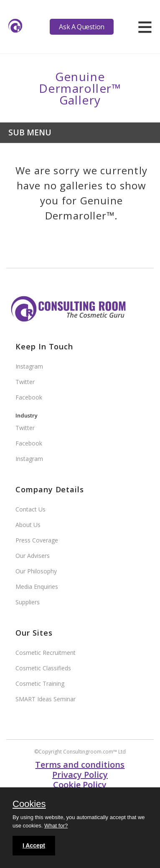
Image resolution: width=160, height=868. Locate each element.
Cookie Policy (80, 785)
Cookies (29, 804)
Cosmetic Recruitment (46, 653)
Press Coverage (37, 540)
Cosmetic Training (40, 683)
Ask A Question (81, 27)
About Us (28, 525)
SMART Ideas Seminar (46, 699)
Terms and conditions (80, 765)
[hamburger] (145, 27)
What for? (56, 826)
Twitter (25, 382)
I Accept (34, 845)
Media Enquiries (37, 587)
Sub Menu (30, 132)
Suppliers (28, 602)
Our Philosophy (36, 571)
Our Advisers (33, 556)
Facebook (29, 397)
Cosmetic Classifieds (43, 668)
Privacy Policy (80, 775)
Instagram (29, 366)
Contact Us (30, 509)
